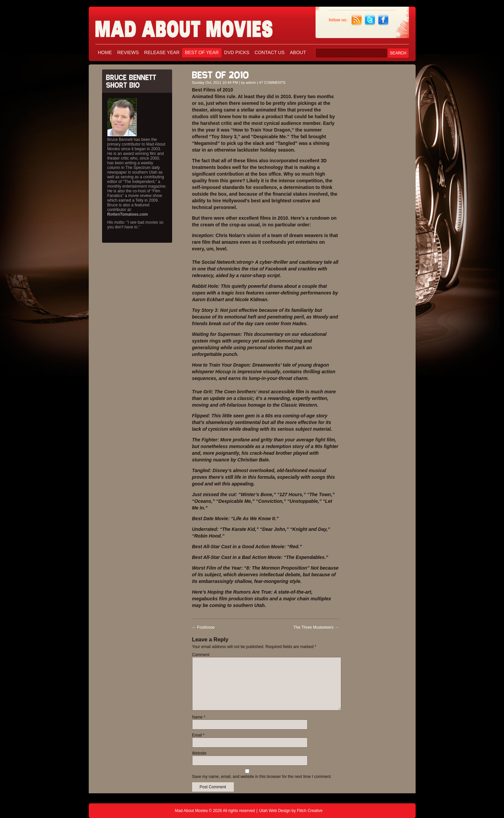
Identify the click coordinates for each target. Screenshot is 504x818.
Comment (201, 655)
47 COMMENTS (272, 82)
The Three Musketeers (316, 627)
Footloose (203, 627)
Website (199, 753)
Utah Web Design (275, 811)
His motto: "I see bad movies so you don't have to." (135, 225)
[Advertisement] (379, 166)
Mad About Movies (197, 26)
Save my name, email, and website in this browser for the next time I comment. (262, 777)
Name (199, 717)
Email (198, 735)
